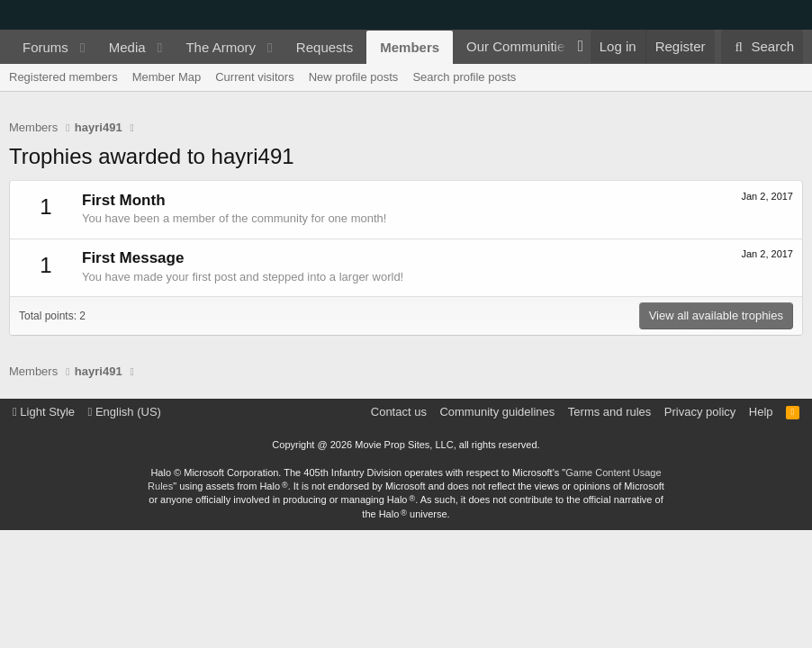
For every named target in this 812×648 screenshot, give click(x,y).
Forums (45, 47)
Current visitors (254, 77)
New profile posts (354, 77)
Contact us (399, 412)
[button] (83, 47)
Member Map (167, 77)
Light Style (44, 412)
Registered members (63, 77)
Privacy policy (700, 412)
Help (761, 412)
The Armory (221, 47)
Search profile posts (464, 77)
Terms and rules (609, 412)
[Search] (762, 47)
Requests (325, 47)
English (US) (125, 412)
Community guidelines (497, 412)
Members (410, 47)
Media (127, 47)
